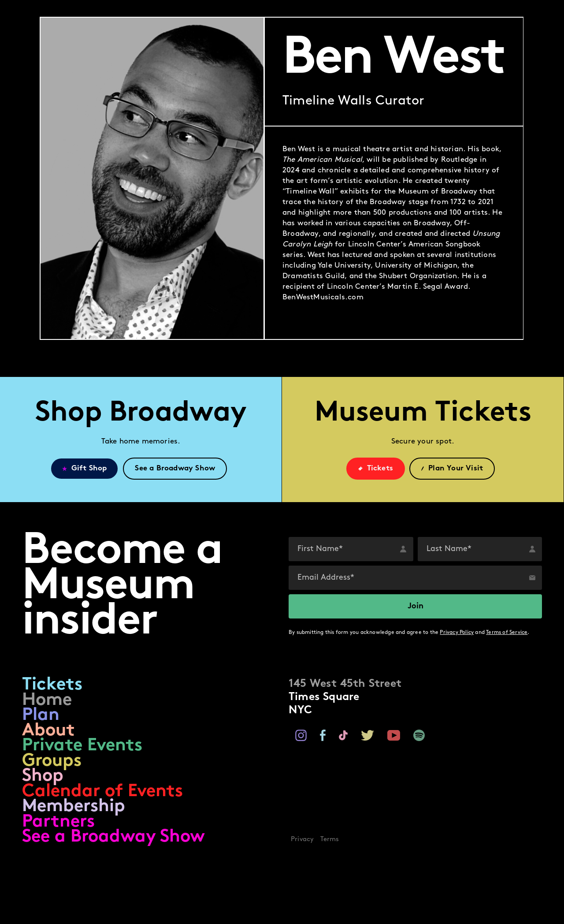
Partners (58, 822)
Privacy (302, 840)
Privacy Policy (457, 633)
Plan (41, 716)
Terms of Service (507, 633)
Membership (74, 807)
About (48, 731)
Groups (52, 762)
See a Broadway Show (113, 837)
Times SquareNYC (345, 697)
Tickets (52, 685)
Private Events (82, 746)
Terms (330, 840)
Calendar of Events (102, 792)
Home (47, 701)
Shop (43, 777)
